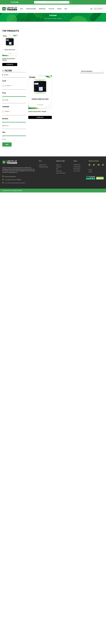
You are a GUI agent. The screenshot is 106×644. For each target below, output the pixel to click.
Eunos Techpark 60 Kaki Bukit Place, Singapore (15, 183)
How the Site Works (61, 173)
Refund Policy (77, 169)
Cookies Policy (77, 167)
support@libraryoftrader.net (11, 180)
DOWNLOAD (10, 64)
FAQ (57, 169)
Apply (7, 144)
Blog (66, 9)
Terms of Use (77, 171)
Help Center (59, 171)
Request (59, 9)
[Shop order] (92, 71)
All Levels (9, 86)
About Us (58, 165)
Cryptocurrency (43, 165)
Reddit (90, 172)
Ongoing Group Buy (31, 9)
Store (22, 9)
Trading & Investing (43, 167)
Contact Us (59, 167)
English (8, 111)
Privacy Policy (77, 165)
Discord (90, 170)
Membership (42, 9)
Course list (51, 9)
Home (45, 19)
